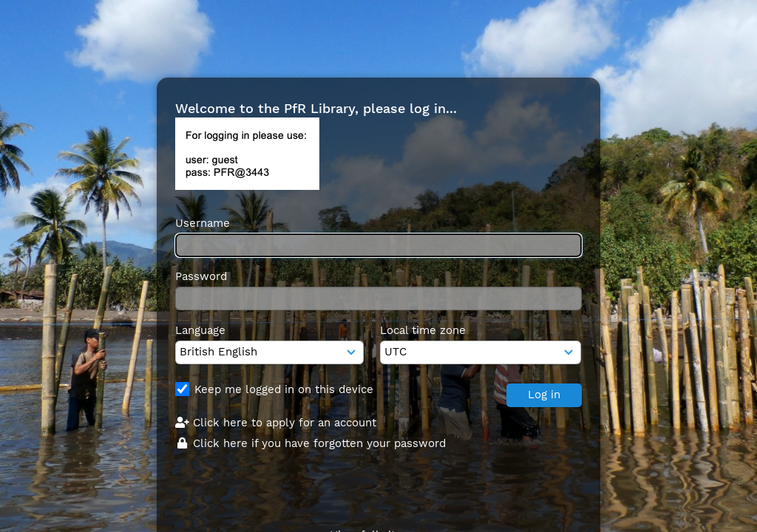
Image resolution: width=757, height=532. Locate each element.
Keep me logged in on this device (284, 389)
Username (203, 223)
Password (201, 276)
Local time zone (423, 330)
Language (200, 330)
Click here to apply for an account (276, 423)
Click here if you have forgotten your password (310, 443)
